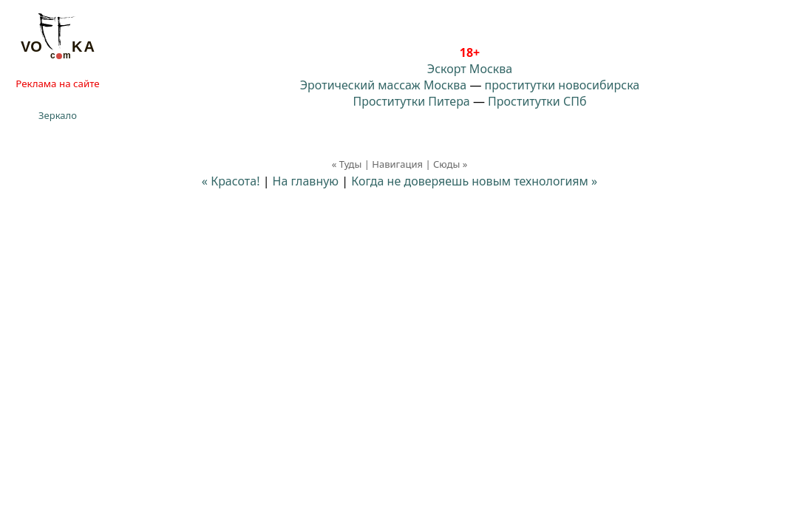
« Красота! (231, 181)
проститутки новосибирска (562, 85)
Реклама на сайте (57, 83)
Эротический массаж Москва (383, 85)
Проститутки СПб (537, 101)
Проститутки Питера (412, 101)
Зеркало (58, 115)
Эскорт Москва (470, 69)
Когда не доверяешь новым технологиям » (474, 181)
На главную (306, 181)
